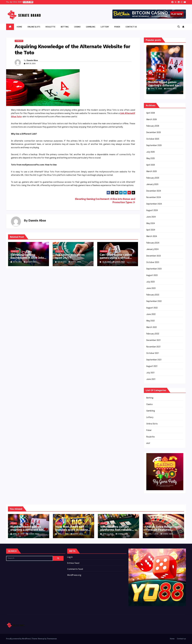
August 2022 (152, 308)
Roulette (50, 27)
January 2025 (152, 184)
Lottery (105, 27)
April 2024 (151, 230)
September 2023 (154, 269)
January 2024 (152, 249)
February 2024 (153, 243)
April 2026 (151, 113)
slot (148, 443)
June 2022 (151, 314)
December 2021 (154, 340)
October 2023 (153, 262)
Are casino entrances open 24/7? (70, 256)
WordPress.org (74, 575)
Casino (77, 27)
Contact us (131, 27)
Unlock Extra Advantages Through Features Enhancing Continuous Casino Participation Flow (163, 531)
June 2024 (151, 217)
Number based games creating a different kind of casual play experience (165, 85)
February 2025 (153, 178)
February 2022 (153, 334)
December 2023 (154, 256)
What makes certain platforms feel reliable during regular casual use (118, 530)
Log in (70, 557)
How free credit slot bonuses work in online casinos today (72, 530)
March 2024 (152, 236)
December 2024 (154, 191)
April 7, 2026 (153, 534)
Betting (65, 27)
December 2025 (154, 133)
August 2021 (152, 366)
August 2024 (152, 210)
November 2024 (154, 197)
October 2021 (153, 353)
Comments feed (75, 569)
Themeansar (52, 639)
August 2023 (152, 275)
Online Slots (34, 27)
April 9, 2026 (63, 534)
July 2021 (150, 373)
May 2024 (151, 223)
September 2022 (154, 301)
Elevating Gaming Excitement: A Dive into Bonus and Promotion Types (27, 259)
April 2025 (151, 165)
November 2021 (153, 347)
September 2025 (154, 146)
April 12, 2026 (156, 89)
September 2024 (154, 204)
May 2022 (151, 321)
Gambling (91, 27)
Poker (117, 27)
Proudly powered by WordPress (19, 639)
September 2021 (154, 360)
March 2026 (152, 120)
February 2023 (153, 295)
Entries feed (73, 563)
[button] (179, 27)
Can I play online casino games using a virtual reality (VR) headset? (116, 258)
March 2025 (152, 171)
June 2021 (151, 379)
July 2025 (151, 152)
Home (19, 27)
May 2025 (151, 158)
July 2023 (151, 282)
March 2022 (152, 327)
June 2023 (151, 288)
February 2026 (153, 126)
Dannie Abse (32, 60)
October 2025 (153, 139)
